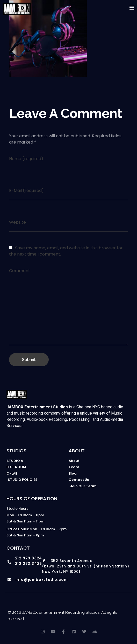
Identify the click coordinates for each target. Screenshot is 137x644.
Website (17, 222)
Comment (20, 271)
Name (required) (26, 159)
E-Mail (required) (26, 190)
